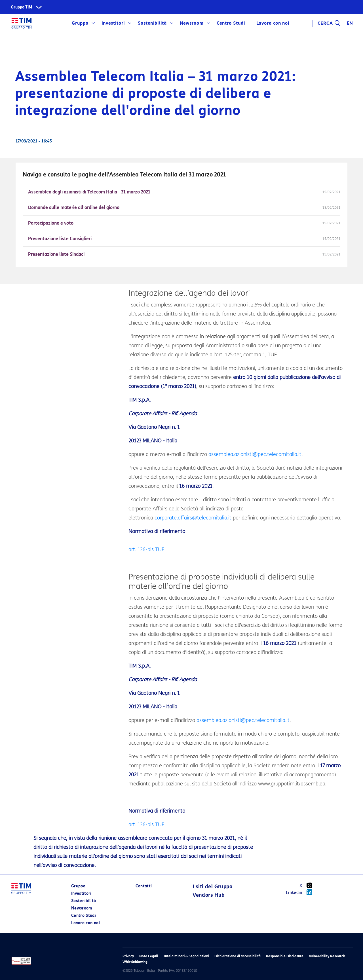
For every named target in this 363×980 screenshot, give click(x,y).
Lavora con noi (273, 23)
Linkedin (301, 892)
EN (350, 23)
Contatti (144, 886)
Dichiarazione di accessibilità (238, 956)
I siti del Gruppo (212, 887)
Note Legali (149, 956)
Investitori (113, 23)
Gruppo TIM (22, 7)
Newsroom (192, 23)
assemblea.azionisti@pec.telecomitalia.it (255, 454)
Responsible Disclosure (285, 956)
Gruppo (80, 23)
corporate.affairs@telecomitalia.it (193, 518)
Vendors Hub (208, 895)
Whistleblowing (135, 962)
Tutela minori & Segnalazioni (186, 956)
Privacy (128, 956)
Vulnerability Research (327, 956)
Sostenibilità (152, 23)
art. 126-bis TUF (146, 549)
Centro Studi (231, 23)
